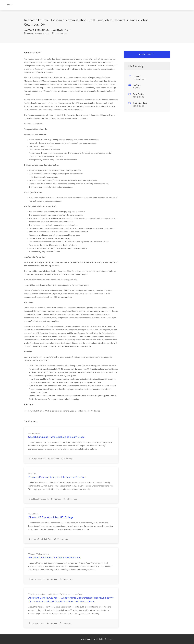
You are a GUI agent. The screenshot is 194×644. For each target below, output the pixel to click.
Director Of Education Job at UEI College (51, 517)
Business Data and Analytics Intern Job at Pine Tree (57, 477)
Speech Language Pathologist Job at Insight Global (57, 437)
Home (9, 5)
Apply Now (147, 54)
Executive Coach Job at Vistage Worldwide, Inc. (55, 558)
